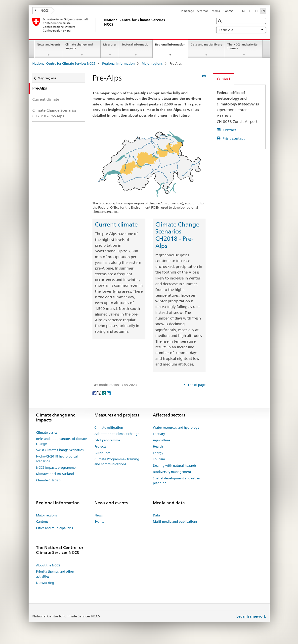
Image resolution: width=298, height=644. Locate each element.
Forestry (159, 434)
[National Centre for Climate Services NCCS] (103, 25)
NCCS (42, 10)
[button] (220, 21)
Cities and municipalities (54, 528)
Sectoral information (136, 44)
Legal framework (251, 616)
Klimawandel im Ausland (55, 474)
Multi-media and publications (175, 521)
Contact (228, 11)
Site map (203, 11)
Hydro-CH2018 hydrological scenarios (57, 459)
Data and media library (206, 44)
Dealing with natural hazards (175, 465)
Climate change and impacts (79, 46)
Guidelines (102, 453)
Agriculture (161, 440)
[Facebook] (95, 393)
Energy (158, 453)
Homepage (187, 11)
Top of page (196, 385)
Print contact (233, 138)
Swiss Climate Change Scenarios (60, 450)
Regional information (171, 46)
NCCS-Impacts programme (56, 467)
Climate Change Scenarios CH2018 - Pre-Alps (54, 113)
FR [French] (251, 11)
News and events (49, 44)
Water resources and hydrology (176, 427)
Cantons (42, 521)
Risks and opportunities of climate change (62, 441)
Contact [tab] (224, 79)
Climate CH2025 (48, 480)
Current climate (46, 99)
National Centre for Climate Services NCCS (64, 63)
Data (156, 515)
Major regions (152, 63)
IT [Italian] (257, 11)
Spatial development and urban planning (176, 481)
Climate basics (47, 432)
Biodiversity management (172, 472)
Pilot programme (107, 440)
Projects (100, 446)
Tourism (159, 459)
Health (158, 446)
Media (216, 11)
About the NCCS (48, 565)
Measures (110, 44)
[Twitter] (100, 393)
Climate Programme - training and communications (117, 461)
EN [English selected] (263, 11)
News (99, 515)
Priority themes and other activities (55, 574)
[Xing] (104, 393)
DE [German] (244, 11)
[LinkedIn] (109, 393)
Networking (45, 583)
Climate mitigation (109, 427)
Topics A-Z (241, 30)
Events (99, 521)
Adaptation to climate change (117, 434)
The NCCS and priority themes (242, 46)
